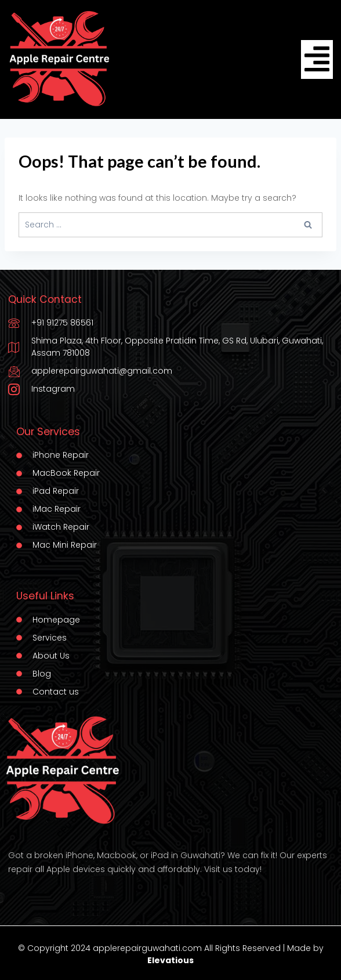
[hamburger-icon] (317, 59)
